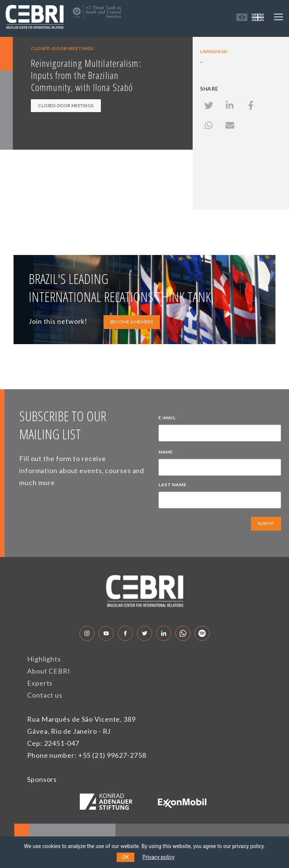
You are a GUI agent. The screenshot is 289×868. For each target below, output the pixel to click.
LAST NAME (172, 485)
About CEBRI (49, 671)
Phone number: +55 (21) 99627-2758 (87, 755)
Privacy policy (159, 857)
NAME (168, 453)
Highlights (44, 659)
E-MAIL (169, 419)
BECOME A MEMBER (132, 322)
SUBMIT (266, 523)
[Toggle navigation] (278, 17)
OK (125, 857)
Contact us (45, 695)
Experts (40, 683)
